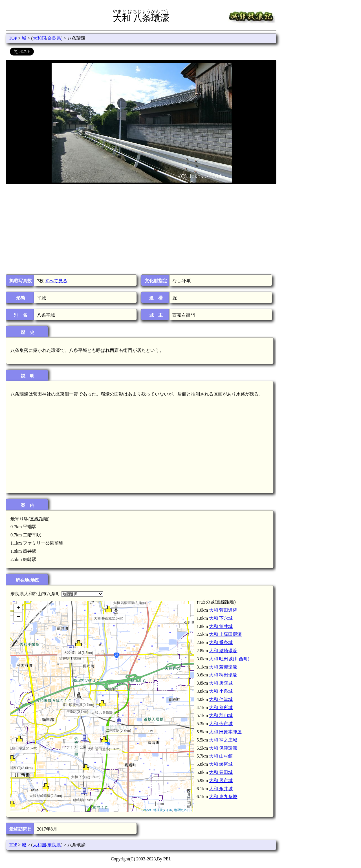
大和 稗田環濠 (223, 675)
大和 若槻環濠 (223, 667)
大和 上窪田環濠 (225, 634)
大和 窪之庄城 (223, 740)
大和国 (39, 38)
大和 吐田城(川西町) (229, 659)
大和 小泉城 (221, 691)
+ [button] (18, 609)
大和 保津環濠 (223, 748)
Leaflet (146, 810)
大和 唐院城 (221, 683)
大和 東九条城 (223, 797)
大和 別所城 (221, 708)
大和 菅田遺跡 (223, 610)
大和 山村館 (221, 756)
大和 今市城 (221, 724)
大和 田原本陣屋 (225, 732)
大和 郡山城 (221, 715)
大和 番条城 (221, 642)
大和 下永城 (221, 618)
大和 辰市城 (221, 781)
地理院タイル (163, 810)
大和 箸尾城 (221, 764)
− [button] (18, 617)
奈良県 (54, 38)
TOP (13, 38)
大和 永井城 (221, 789)
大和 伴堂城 (221, 699)
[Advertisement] (141, 229)
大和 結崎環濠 (223, 651)
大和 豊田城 (221, 772)
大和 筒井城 (221, 626)
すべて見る (56, 281)
